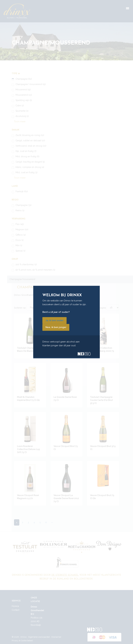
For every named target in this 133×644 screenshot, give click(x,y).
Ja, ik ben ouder (55, 320)
